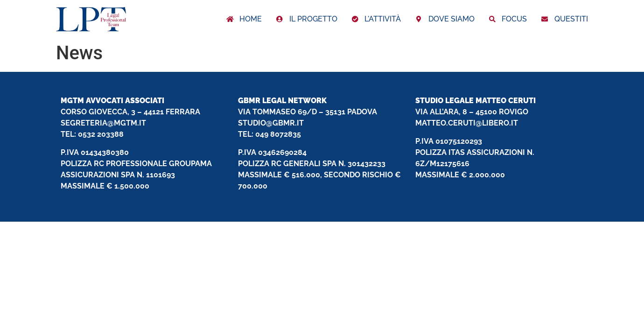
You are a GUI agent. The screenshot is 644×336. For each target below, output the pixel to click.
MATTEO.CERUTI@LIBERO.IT (467, 123)
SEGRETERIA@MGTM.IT (103, 123)
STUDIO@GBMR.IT (271, 123)
